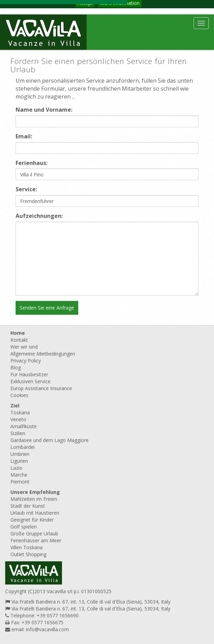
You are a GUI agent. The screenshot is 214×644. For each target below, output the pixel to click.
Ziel (15, 406)
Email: (24, 136)
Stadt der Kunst (28, 506)
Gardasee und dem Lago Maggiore (50, 440)
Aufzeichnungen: (39, 216)
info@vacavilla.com (47, 629)
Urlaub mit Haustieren (35, 513)
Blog (16, 367)
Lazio (16, 468)
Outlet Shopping (28, 554)
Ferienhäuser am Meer (36, 540)
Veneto (18, 419)
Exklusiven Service (30, 381)
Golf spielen (24, 527)
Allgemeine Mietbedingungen (43, 354)
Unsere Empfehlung (35, 492)
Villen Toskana (26, 547)
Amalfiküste (24, 426)
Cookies (19, 395)
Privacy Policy (26, 361)
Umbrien (20, 454)
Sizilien (18, 433)
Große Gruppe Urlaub (34, 533)
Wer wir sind (24, 347)
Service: (26, 189)
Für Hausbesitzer (29, 374)
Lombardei (23, 447)
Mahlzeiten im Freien (34, 499)
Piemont (20, 482)
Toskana (20, 412)
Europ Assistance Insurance (41, 388)
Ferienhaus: (32, 163)
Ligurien (19, 461)
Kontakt (19, 340)
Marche (19, 475)
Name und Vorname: (44, 110)
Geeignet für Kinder (32, 520)
